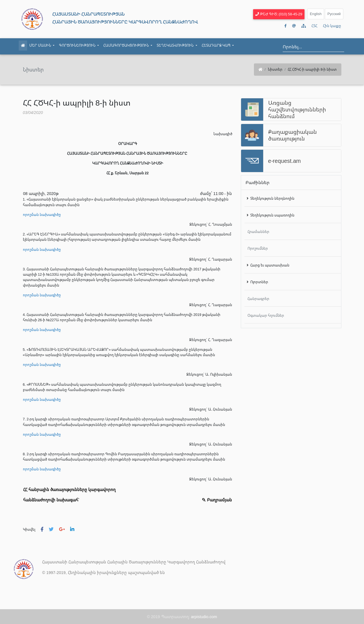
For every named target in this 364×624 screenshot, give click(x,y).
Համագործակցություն (129, 45)
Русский (334, 14)
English (316, 14)
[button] (42, 529)
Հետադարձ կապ (219, 45)
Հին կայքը (332, 26)
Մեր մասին (43, 45)
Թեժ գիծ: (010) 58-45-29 (279, 14)
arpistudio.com (204, 617)
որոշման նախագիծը (42, 215)
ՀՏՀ (314, 26)
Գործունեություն (80, 45)
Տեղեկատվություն (178, 45)
